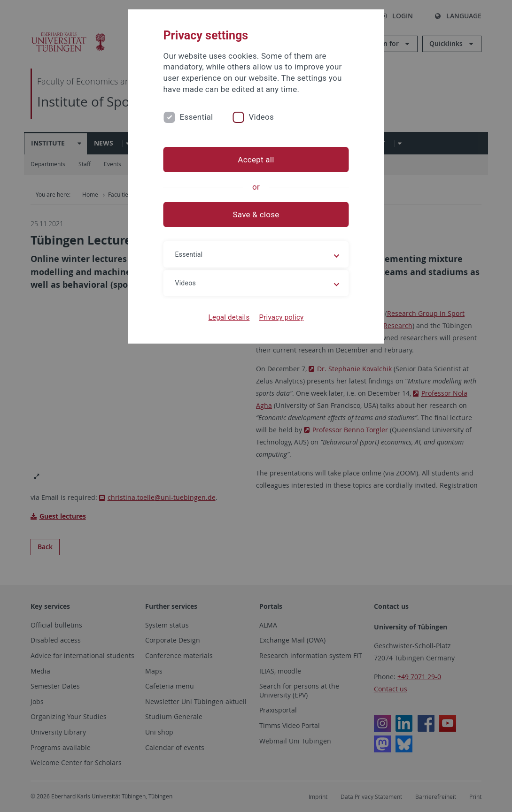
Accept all (256, 160)
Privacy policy (281, 317)
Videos (261, 117)
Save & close (256, 214)
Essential (197, 117)
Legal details (229, 317)
